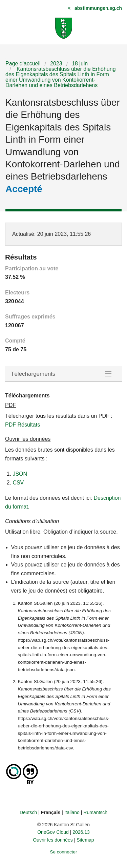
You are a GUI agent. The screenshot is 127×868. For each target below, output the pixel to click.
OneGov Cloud (53, 832)
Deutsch (28, 812)
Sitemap (85, 840)
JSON (20, 474)
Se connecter (63, 852)
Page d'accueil (23, 64)
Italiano (72, 812)
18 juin (80, 64)
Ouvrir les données (53, 840)
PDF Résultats (23, 425)
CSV (18, 483)
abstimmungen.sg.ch (98, 8)
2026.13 (81, 832)
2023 (56, 64)
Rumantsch (95, 812)
